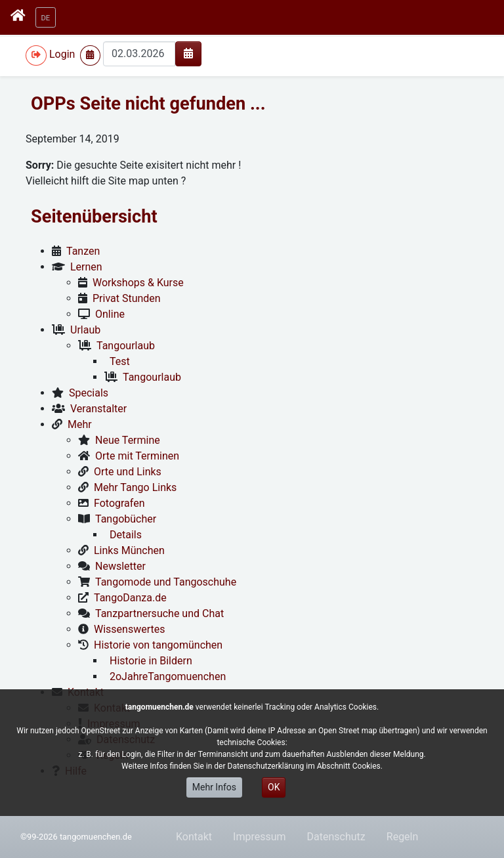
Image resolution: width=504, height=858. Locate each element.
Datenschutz (336, 837)
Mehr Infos (214, 787)
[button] (46, 17)
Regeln (403, 837)
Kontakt (194, 837)
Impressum (260, 837)
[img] (188, 53)
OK (274, 787)
